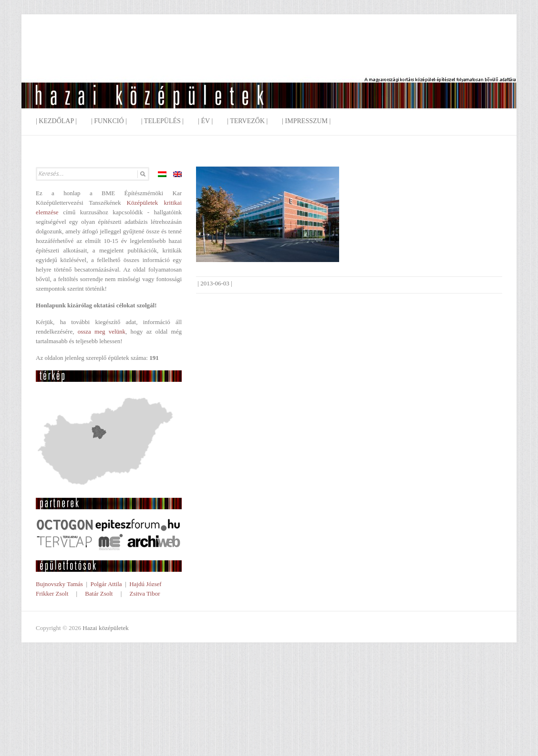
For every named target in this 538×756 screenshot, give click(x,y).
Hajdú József (145, 584)
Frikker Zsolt (52, 593)
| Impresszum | (306, 121)
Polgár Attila (106, 584)
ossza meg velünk (102, 331)
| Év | (205, 121)
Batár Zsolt (99, 593)
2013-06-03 (215, 283)
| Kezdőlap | (56, 121)
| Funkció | (109, 121)
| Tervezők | (247, 121)
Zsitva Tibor (145, 593)
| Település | (162, 121)
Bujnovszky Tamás (59, 584)
